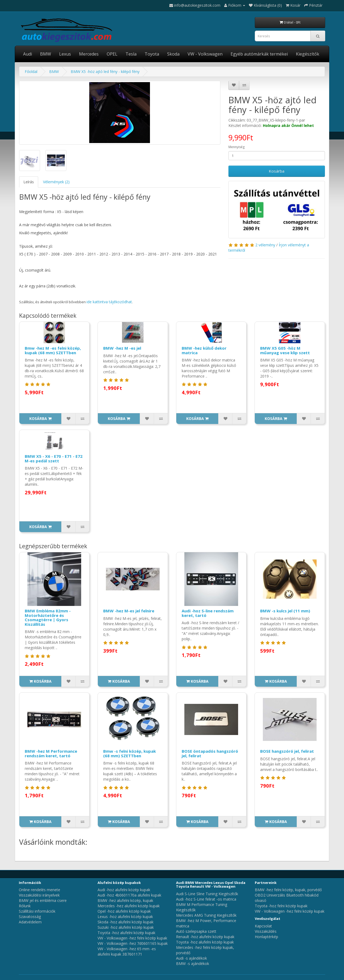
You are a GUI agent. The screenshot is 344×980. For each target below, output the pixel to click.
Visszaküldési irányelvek (39, 895)
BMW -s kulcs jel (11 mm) (285, 611)
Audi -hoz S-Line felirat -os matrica (206, 899)
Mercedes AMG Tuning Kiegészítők (206, 915)
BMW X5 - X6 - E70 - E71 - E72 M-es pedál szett (54, 458)
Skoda (173, 54)
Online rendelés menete (40, 890)
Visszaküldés (266, 931)
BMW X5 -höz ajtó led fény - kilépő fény (105, 72)
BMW (46, 54)
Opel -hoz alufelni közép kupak (124, 911)
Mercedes (89, 54)
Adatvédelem (30, 922)
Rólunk (25, 906)
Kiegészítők (308, 54)
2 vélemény (265, 245)
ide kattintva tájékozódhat (109, 302)
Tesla (131, 54)
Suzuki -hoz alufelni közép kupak (126, 927)
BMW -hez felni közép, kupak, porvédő (288, 890)
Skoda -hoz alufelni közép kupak (126, 922)
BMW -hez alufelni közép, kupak (125, 900)
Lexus (65, 54)
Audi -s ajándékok (191, 958)
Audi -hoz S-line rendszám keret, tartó (208, 613)
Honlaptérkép (266, 937)
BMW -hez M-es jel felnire (129, 611)
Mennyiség (236, 147)
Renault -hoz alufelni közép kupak (205, 937)
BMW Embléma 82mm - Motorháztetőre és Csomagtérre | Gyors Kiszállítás (48, 617)
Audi (28, 54)
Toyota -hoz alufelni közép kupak (126, 933)
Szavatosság (30, 917)
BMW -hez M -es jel (122, 348)
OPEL (112, 54)
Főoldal (31, 72)
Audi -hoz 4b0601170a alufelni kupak (129, 895)
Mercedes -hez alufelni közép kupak (129, 906)
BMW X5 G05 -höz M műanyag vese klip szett (285, 350)
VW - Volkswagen (205, 54)
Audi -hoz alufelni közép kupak (124, 890)
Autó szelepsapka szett (196, 931)
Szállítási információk (37, 911)
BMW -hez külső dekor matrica (204, 350)
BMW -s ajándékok (193, 963)
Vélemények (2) (56, 182)
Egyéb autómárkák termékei (259, 54)
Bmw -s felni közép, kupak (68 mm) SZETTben (130, 753)
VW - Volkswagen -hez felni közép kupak (132, 938)
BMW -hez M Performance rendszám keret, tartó (51, 753)
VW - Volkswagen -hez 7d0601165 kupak (133, 943)
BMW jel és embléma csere (43, 900)
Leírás (29, 182)
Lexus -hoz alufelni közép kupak (125, 917)
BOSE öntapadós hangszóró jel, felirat (210, 753)
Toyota (152, 54)
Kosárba (277, 171)
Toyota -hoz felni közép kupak (281, 906)
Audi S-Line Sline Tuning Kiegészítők (207, 894)
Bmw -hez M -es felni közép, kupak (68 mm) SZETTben (53, 350)
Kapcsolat (263, 926)
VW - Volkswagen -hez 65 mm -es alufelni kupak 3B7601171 (127, 951)
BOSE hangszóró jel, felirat (287, 751)
